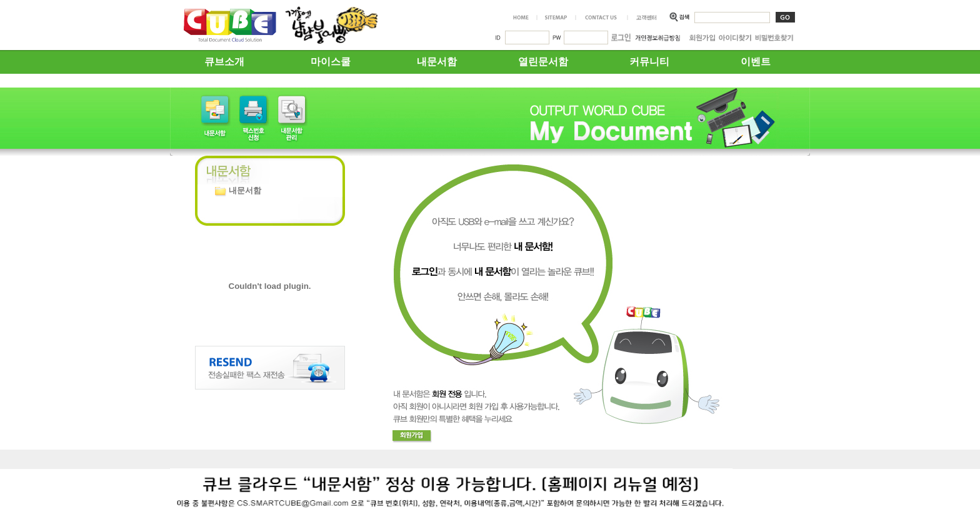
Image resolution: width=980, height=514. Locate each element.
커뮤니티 (649, 62)
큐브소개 (224, 62)
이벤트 (756, 62)
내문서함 (437, 62)
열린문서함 (543, 62)
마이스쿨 (331, 62)
